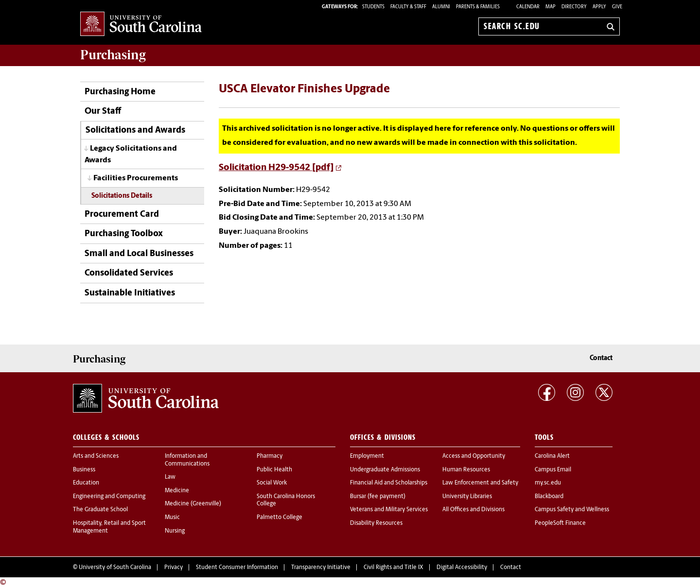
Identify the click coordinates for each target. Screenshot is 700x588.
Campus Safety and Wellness (572, 510)
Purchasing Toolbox (124, 234)
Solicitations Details (122, 196)
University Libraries (467, 497)
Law (170, 477)
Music (172, 518)
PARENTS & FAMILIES (478, 7)
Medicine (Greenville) (193, 504)
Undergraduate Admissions (385, 470)
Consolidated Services (129, 273)
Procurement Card (122, 215)
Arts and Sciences (96, 456)
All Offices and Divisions (473, 510)
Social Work (272, 483)
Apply (599, 7)
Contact (601, 358)
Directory (574, 7)
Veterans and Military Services (389, 510)
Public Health (274, 470)
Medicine (177, 491)
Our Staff (103, 112)
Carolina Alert (552, 456)
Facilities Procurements (136, 178)
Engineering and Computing (109, 497)
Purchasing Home (120, 92)
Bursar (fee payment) (378, 497)
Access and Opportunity (474, 456)
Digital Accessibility (462, 568)
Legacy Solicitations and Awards (131, 154)
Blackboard (549, 497)
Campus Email (553, 470)
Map (551, 7)
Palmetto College (280, 518)
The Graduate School (100, 510)
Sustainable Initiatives (130, 293)
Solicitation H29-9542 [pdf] (276, 168)
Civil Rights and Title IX (394, 568)
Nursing (175, 531)
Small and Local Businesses (139, 254)
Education (86, 483)
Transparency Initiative (321, 568)
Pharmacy (270, 456)
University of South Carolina (115, 568)
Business (84, 470)
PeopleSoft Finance (560, 523)
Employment (367, 456)
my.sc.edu (548, 483)
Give (617, 7)
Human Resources (466, 470)
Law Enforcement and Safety (480, 483)
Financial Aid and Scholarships (389, 483)
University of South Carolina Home (141, 25)
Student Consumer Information (237, 568)
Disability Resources (376, 523)
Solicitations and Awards (135, 130)
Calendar (528, 7)
